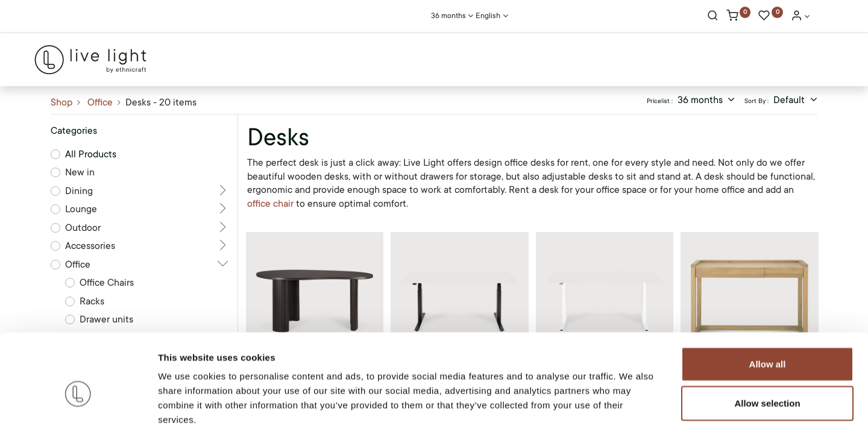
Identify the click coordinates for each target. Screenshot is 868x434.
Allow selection (767, 346)
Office (100, 102)
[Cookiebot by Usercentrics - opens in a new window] (78, 410)
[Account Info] (800, 17)
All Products (91, 154)
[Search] (713, 17)
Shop (61, 102)
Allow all (768, 306)
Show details (633, 410)
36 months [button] (701, 100)
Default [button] (790, 100)
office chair (272, 204)
